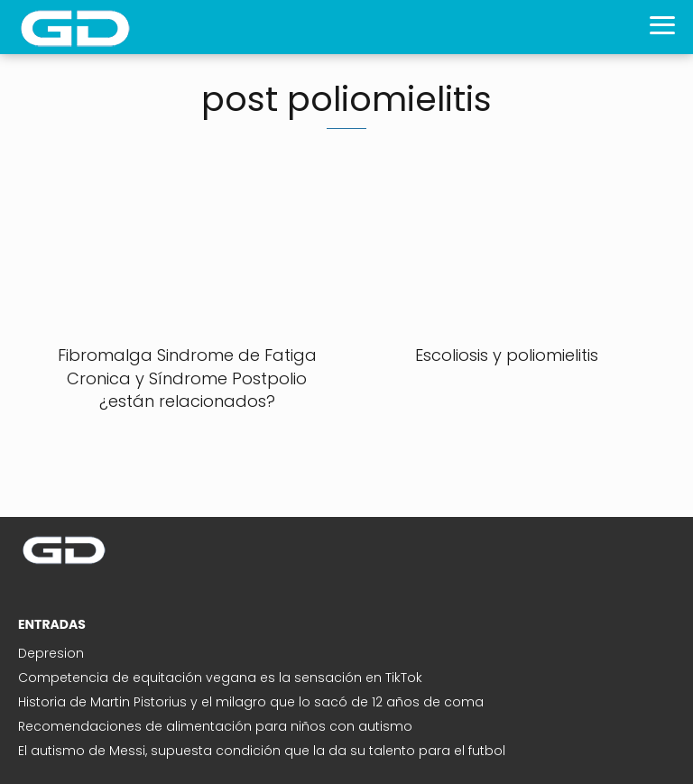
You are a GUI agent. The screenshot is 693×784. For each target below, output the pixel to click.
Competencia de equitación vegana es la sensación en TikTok (220, 678)
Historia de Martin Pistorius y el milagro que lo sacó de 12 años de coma (251, 702)
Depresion (51, 653)
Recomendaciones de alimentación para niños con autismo (215, 726)
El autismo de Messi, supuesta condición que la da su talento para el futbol (262, 751)
